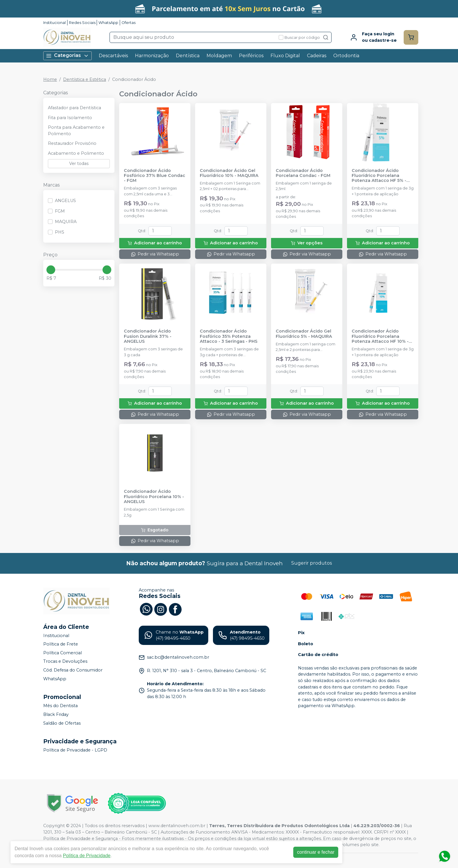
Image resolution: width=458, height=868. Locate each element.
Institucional (54, 23)
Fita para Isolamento (70, 118)
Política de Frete (61, 644)
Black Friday (56, 714)
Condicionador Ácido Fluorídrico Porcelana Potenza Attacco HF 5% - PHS (379, 176)
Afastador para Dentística (74, 108)
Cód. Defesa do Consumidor (73, 670)
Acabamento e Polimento (76, 153)
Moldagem (219, 56)
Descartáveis (113, 56)
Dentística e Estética (85, 79)
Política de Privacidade (87, 856)
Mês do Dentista (60, 706)
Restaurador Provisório (72, 143)
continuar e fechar (316, 852)
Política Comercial (63, 653)
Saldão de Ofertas (62, 723)
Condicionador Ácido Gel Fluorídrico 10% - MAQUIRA (229, 173)
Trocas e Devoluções (65, 662)
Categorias (67, 56)
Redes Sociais (82, 23)
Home (50, 79)
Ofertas (129, 23)
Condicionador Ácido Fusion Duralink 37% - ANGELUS (148, 336)
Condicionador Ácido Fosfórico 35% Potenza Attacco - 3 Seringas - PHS (229, 336)
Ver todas (79, 163)
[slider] (51, 270)
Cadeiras (317, 56)
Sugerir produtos (312, 563)
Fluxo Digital (285, 56)
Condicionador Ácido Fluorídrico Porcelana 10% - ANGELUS (154, 497)
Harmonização (152, 56)
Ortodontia (346, 56)
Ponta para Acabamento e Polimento (76, 131)
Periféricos (251, 56)
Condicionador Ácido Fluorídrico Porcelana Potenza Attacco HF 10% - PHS (380, 336)
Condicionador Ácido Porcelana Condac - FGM (303, 173)
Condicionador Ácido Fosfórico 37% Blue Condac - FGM (155, 176)
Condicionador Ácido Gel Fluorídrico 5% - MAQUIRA (304, 334)
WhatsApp (108, 23)
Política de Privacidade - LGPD (75, 750)
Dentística (188, 56)
